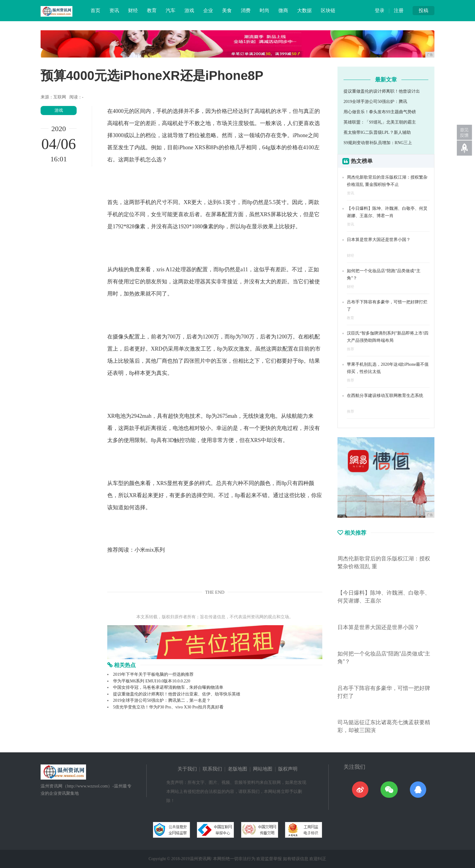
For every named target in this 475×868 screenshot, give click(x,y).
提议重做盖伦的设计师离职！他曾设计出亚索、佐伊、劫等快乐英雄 (177, 694)
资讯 (114, 10)
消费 (246, 10)
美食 (227, 10)
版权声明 (288, 769)
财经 (133, 10)
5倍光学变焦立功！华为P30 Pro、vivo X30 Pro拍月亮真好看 (168, 707)
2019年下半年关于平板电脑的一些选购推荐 (153, 674)
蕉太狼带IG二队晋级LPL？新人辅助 (377, 132)
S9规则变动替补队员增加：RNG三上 (378, 143)
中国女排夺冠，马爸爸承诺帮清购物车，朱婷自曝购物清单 (168, 687)
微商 (283, 10)
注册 (399, 10)
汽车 (171, 10)
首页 (95, 10)
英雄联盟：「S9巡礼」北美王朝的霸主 (380, 122)
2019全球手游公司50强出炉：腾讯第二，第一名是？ (162, 700)
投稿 (424, 10)
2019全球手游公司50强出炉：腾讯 (375, 102)
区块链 (328, 10)
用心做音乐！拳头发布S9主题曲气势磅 (380, 112)
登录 (380, 10)
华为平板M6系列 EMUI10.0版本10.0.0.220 (152, 681)
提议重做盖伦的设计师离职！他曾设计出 (382, 91)
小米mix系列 (150, 550)
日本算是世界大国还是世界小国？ (379, 240)
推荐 (350, 349)
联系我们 (212, 769)
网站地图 (263, 769)
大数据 (304, 10)
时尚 (264, 10)
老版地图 (237, 769)
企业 (208, 10)
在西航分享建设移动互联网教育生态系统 (385, 396)
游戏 (189, 10)
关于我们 (187, 769)
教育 (152, 10)
